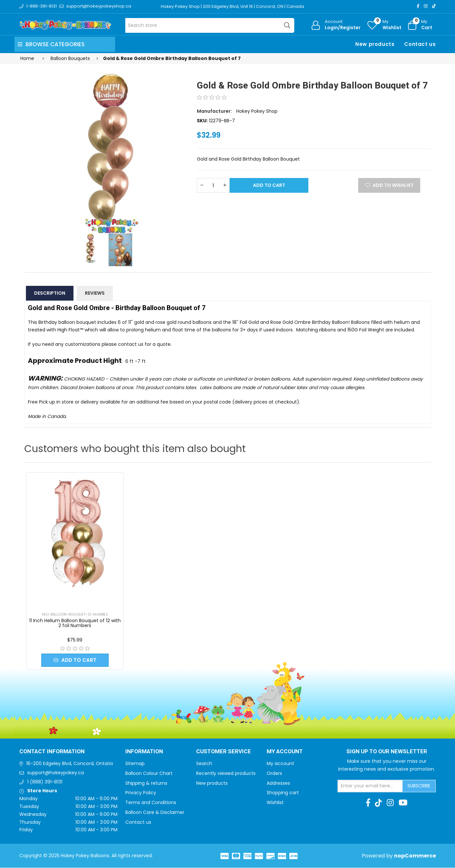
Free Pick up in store (51, 402)
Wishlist (275, 803)
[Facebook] (418, 6)
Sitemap (135, 764)
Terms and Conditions (151, 803)
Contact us (420, 44)
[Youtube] (403, 803)
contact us (131, 344)
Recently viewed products (226, 774)
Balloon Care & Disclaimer (155, 813)
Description (50, 293)
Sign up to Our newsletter (387, 752)
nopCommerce (415, 856)
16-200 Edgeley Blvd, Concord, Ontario (70, 764)
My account (280, 764)
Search (204, 764)
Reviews (95, 293)
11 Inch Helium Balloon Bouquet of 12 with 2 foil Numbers (75, 623)
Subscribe (419, 786)
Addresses (278, 783)
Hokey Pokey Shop (257, 111)
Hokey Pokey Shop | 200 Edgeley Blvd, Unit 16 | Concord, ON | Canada (233, 6)
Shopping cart (283, 793)
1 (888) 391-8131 (45, 782)
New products (375, 44)
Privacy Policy (141, 793)
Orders (274, 774)
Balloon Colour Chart (149, 774)
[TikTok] (434, 6)
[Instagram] (426, 6)
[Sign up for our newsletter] (370, 786)
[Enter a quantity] (213, 185)
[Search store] (210, 25)
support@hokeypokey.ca (56, 773)
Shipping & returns (146, 783)
